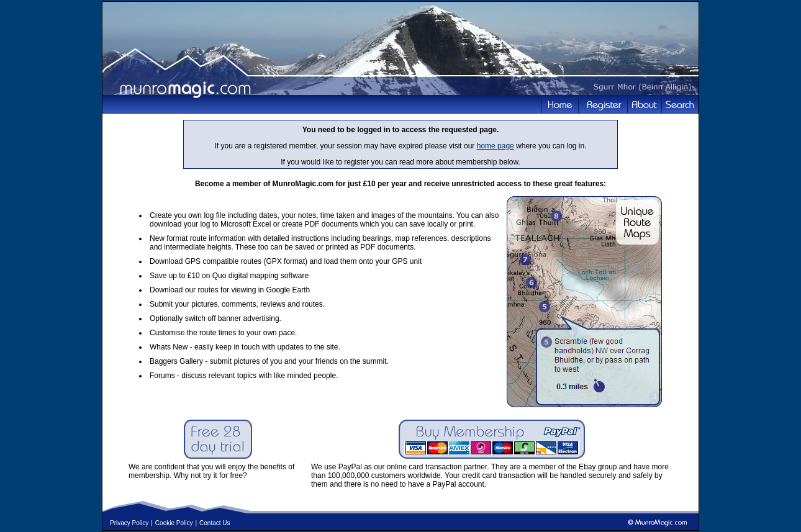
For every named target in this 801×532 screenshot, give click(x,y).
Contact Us (215, 523)
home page (496, 146)
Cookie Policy (174, 523)
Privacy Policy (129, 523)
